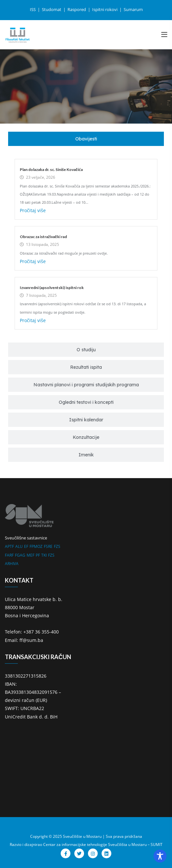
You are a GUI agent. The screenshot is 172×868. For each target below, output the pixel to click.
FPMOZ (36, 546)
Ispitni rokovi (105, 9)
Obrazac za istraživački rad (43, 237)
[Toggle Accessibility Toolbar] (160, 856)
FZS (57, 546)
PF (38, 555)
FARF (9, 555)
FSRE (48, 546)
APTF (9, 546)
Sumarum (133, 9)
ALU (19, 546)
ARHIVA (12, 564)
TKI (44, 555)
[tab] (86, 139)
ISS (33, 9)
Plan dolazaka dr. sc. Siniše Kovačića (51, 169)
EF (26, 546)
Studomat (52, 9)
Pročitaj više (33, 210)
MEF (31, 555)
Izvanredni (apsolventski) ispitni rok (52, 288)
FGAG (20, 555)
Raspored (77, 9)
